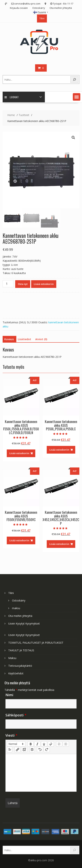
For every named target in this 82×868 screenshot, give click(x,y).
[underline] (44, 744)
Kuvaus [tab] (9, 339)
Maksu (12, 658)
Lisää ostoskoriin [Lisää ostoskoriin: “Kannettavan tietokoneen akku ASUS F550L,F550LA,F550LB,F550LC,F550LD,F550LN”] (19, 453)
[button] (77, 97)
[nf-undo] (40, 750)
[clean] (51, 744)
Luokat (12, 97)
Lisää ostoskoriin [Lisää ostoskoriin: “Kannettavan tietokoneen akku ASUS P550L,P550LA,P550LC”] (59, 450)
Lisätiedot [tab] (24, 339)
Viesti (11, 735)
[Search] (74, 80)
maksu (16, 608)
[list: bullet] (66, 744)
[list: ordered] (59, 744)
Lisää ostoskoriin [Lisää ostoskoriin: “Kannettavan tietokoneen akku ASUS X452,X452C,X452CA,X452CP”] (59, 544)
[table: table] (32, 750)
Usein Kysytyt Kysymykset (24, 623)
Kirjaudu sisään (19, 8)
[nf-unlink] (24, 750)
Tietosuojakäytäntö (20, 666)
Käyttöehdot (16, 673)
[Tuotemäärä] (8, 284)
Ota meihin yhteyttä (61, 8)
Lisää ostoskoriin (44, 284)
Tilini (42, 18)
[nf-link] (17, 750)
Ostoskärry (39, 8)
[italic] (37, 744)
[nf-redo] (47, 750)
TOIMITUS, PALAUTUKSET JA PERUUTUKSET (36, 643)
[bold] (31, 744)
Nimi (9, 695)
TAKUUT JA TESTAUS (21, 650)
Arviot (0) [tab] (41, 339)
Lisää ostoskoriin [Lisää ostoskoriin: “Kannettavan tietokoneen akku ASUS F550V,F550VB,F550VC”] (19, 540)
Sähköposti (16, 715)
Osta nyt (23, 284)
